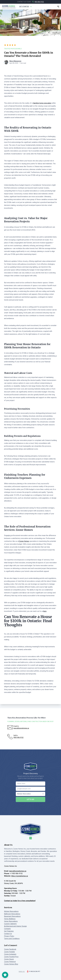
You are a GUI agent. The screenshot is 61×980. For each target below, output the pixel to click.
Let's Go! (30, 799)
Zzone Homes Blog (11, 964)
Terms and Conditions (12, 939)
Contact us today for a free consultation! (20, 901)
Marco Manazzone (15, 61)
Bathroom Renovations (12, 914)
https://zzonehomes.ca (20, 876)
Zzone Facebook (10, 949)
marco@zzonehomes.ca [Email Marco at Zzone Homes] (18, 871)
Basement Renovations (12, 916)
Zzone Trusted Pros (11, 957)
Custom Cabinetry (10, 924)
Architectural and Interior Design (15, 926)
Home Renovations (11, 921)
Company (7, 929)
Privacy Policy (9, 936)
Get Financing (9, 931)
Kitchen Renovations (11, 911)
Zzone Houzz (9, 959)
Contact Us (8, 934)
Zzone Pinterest (10, 962)
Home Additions (10, 919)
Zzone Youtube (9, 952)
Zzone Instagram (10, 954)
